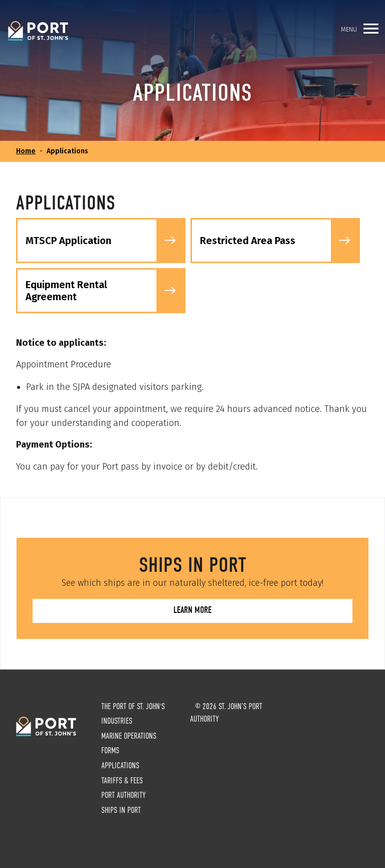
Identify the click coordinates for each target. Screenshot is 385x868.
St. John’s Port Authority (38, 31)
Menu (360, 29)
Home (26, 151)
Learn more (192, 610)
